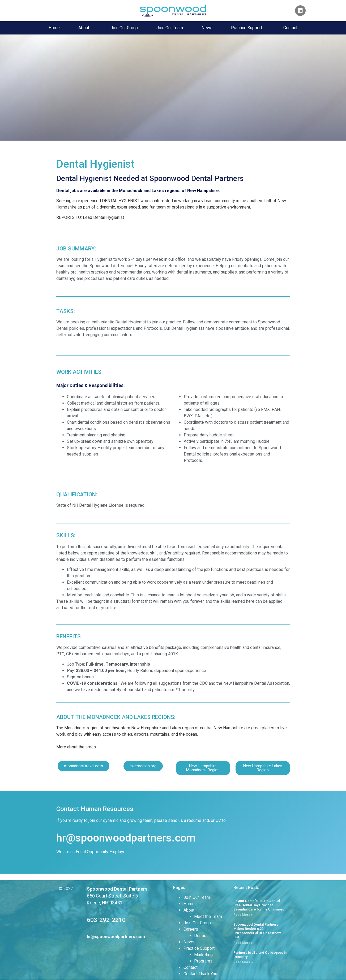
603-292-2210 (106, 920)
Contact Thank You (200, 974)
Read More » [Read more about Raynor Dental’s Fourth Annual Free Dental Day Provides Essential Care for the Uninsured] (243, 915)
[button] (84, 766)
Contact (290, 28)
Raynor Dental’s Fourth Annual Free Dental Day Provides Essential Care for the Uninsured (259, 905)
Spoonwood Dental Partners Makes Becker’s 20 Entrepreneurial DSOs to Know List (257, 931)
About (85, 28)
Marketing (203, 955)
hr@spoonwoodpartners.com (126, 838)
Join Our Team (170, 28)
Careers (191, 929)
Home (54, 28)
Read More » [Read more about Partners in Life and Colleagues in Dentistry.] (243, 962)
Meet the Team (208, 916)
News (207, 28)
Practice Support (248, 28)
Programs (203, 961)
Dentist (201, 936)
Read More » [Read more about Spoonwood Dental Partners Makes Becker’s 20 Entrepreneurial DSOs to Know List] (243, 943)
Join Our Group (124, 28)
